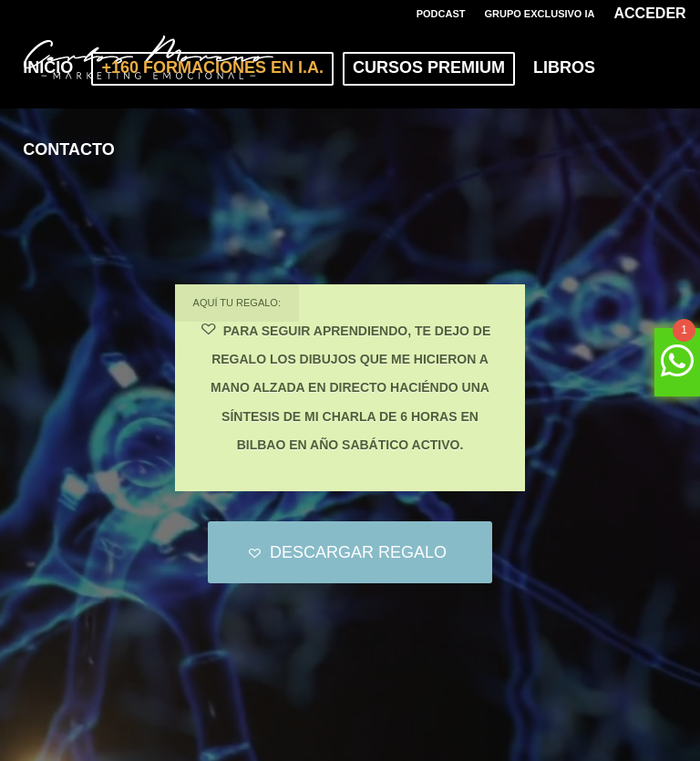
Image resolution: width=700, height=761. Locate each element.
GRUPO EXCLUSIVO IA (539, 14)
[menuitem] (442, 14)
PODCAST (441, 14)
